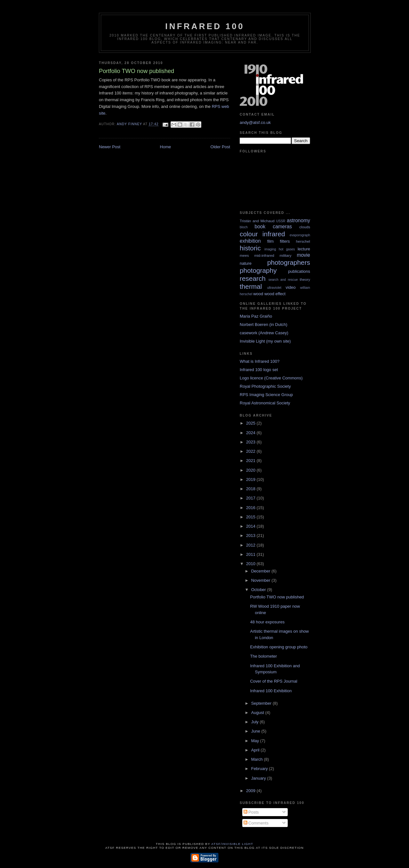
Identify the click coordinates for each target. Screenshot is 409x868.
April (256, 750)
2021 (251, 461)
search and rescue (283, 280)
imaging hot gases (280, 249)
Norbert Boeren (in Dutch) (264, 324)
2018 (251, 489)
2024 (251, 433)
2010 (251, 564)
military (286, 255)
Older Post (220, 147)
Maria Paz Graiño (256, 316)
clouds (305, 227)
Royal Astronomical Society (265, 403)
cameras (282, 227)
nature (246, 263)
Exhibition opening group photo (279, 647)
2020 (251, 470)
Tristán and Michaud (257, 221)
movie (303, 255)
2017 (251, 498)
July (256, 722)
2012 (251, 545)
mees (244, 255)
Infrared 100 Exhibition (271, 691)
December (261, 571)
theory (305, 279)
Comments (256, 823)
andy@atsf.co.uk (255, 122)
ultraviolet (274, 288)
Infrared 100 (205, 26)
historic (250, 248)
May (256, 741)
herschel (303, 241)
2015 (251, 517)
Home (166, 147)
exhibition (250, 241)
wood (258, 294)
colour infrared (262, 234)
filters (285, 241)
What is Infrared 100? (260, 361)
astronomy (298, 220)
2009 (251, 791)
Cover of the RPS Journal (273, 681)
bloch (244, 227)
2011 (251, 554)
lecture (304, 249)
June (256, 731)
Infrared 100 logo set (259, 370)
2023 (251, 442)
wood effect (275, 294)
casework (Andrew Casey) (264, 333)
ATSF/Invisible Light (232, 844)
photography (258, 270)
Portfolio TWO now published (277, 597)
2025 (251, 423)
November (261, 580)
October (259, 590)
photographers (289, 262)
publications (299, 271)
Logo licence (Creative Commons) (271, 378)
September (262, 703)
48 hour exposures (267, 622)
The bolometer (263, 656)
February (260, 769)
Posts (251, 812)
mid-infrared (264, 255)
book (260, 227)
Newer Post (110, 147)
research (253, 278)
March (258, 759)
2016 (251, 508)
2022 (251, 451)
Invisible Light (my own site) (265, 341)
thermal (251, 286)
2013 (251, 535)
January (259, 778)
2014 (251, 526)
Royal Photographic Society (265, 386)
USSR (281, 221)
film (270, 241)
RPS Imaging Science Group (266, 395)
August (258, 713)
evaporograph (300, 235)
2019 (251, 479)
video (291, 287)
